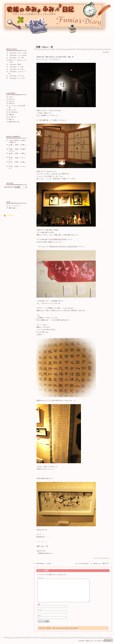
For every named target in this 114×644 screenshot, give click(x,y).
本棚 (10, 115)
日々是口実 (12, 112)
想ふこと (11, 110)
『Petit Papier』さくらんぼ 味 (17, 55)
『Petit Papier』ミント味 (16, 67)
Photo (10, 103)
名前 (39, 604)
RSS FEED (10, 215)
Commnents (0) (105, 558)
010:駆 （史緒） (14, 145)
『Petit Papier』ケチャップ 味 (17, 53)
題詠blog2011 (13, 122)
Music (10, 101)
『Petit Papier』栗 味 (15, 64)
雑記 (10, 119)
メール (40, 610)
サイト (40, 615)
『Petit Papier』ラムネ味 (43, 564)
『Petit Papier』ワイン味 (16, 76)
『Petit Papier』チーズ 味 (16, 58)
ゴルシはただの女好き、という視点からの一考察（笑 (91, 564)
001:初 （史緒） (14, 162)
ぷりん (23, 158)
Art (10, 97)
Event (10, 99)
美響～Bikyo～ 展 (44, 47)
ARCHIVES (9, 187)
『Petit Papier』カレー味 (16, 69)
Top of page (108, 640)
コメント (40, 578)
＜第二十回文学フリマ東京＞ (18, 140)
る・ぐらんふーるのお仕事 (17, 106)
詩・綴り (11, 117)
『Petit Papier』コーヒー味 (17, 78)
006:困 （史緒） (14, 153)
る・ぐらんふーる (14, 206)
